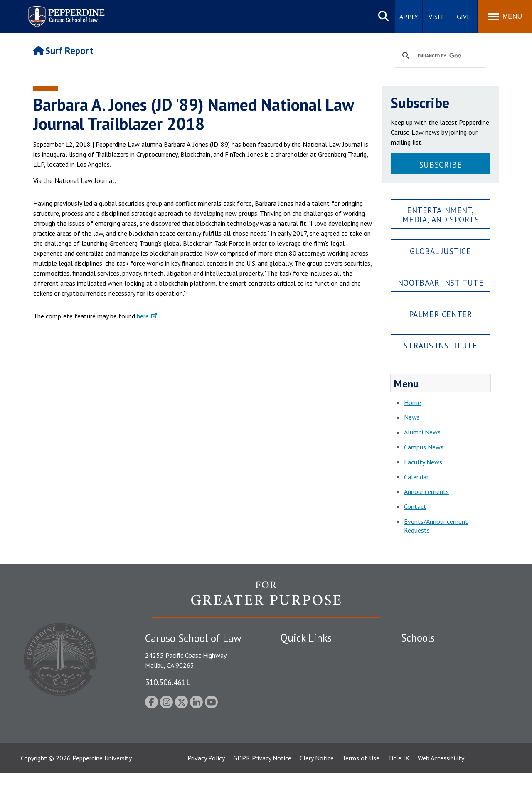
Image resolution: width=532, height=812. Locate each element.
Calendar (416, 477)
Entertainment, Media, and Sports (441, 215)
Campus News (424, 447)
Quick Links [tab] (306, 638)
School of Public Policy (433, 720)
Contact (415, 506)
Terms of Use (361, 797)
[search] (439, 56)
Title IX (399, 797)
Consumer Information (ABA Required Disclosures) (319, 730)
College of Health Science (437, 734)
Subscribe (441, 164)
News (412, 417)
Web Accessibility (441, 797)
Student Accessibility (309, 668)
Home (413, 402)
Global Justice (440, 251)
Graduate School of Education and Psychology (449, 701)
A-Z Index (294, 749)
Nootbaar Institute (441, 283)
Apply (409, 17)
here (143, 316)
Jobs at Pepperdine (307, 697)
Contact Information (310, 711)
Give (464, 17)
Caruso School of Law (432, 668)
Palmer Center (441, 314)
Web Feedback (300, 763)
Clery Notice (317, 797)
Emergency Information (313, 682)
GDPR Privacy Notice (262, 797)
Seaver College (422, 653)
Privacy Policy (206, 797)
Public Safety (299, 653)
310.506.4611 (167, 682)
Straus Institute (440, 345)
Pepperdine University (102, 797)
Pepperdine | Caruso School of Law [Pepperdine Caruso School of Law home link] (65, 11)
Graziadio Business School (437, 682)
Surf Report (63, 51)
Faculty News (423, 462)
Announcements (426, 491)
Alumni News (422, 432)
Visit (436, 17)
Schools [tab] (418, 638)
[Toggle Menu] (505, 17)
